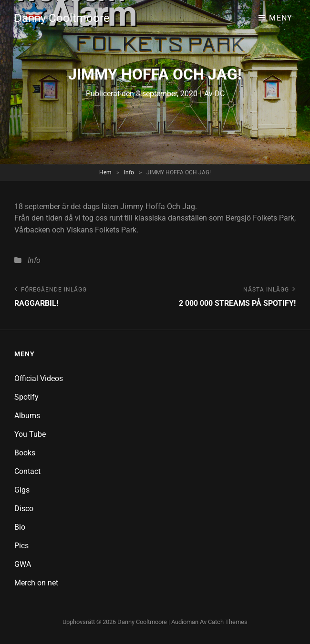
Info (129, 172)
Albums (27, 416)
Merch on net (36, 583)
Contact (27, 471)
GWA (23, 564)
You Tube (30, 434)
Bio (20, 527)
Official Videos (39, 378)
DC (220, 94)
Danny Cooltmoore (62, 18)
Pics (21, 546)
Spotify (26, 397)
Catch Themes (228, 622)
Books (25, 453)
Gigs (22, 490)
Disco (24, 508)
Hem (105, 172)
